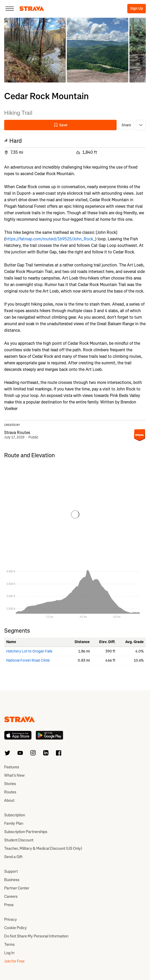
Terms (9, 945)
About (9, 800)
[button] (35, 50)
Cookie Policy (16, 928)
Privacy (11, 919)
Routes (10, 792)
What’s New (14, 775)
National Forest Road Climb (28, 660)
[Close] (10, 9)
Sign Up (137, 8)
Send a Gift (13, 857)
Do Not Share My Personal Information (36, 936)
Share (126, 125)
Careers (11, 896)
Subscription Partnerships (26, 832)
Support (11, 871)
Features (12, 767)
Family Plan (14, 823)
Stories (10, 784)
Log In (9, 953)
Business (12, 880)
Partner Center (17, 888)
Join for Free (14, 961)
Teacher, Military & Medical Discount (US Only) (43, 848)
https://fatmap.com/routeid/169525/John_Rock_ (50, 239)
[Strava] (32, 9)
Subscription (15, 815)
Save (61, 125)
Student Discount (19, 840)
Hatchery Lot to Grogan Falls (29, 651)
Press (9, 905)
